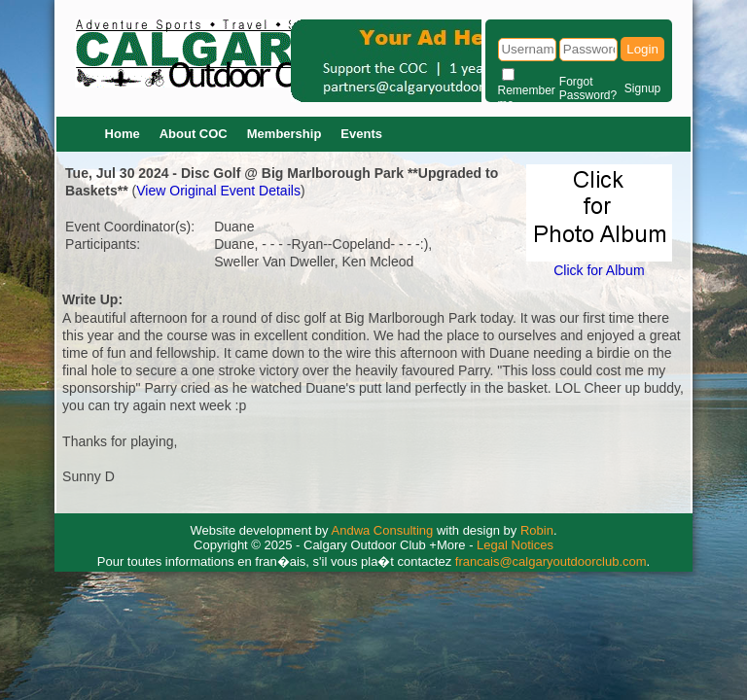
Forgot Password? (588, 88)
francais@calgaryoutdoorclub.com (551, 561)
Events (361, 134)
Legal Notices (515, 545)
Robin (537, 530)
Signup (642, 88)
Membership (285, 134)
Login (642, 49)
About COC (194, 134)
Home (123, 134)
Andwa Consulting (383, 530)
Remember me (527, 97)
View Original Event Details (218, 191)
